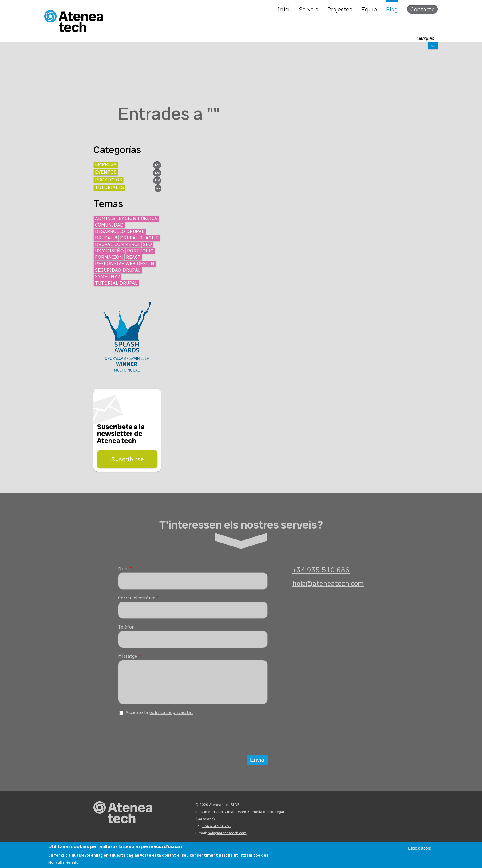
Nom (125, 569)
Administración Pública (126, 219)
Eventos (106, 172)
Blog (392, 9)
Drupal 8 (106, 238)
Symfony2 (107, 277)
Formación (109, 257)
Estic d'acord (420, 848)
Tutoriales (109, 187)
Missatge (130, 656)
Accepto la (159, 717)
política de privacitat (171, 717)
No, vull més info (63, 862)
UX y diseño (109, 251)
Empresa (106, 164)
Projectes (340, 9)
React (133, 257)
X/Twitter (361, 811)
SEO (147, 244)
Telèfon (126, 627)
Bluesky (350, 811)
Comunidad (109, 225)
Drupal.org (328, 811)
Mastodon (339, 811)
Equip (369, 9)
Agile (152, 238)
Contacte (422, 9)
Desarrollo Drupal (120, 231)
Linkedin (384, 811)
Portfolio (140, 251)
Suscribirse (127, 459)
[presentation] (165, 738)
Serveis (308, 9)
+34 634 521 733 (217, 831)
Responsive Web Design (125, 264)
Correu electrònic (138, 598)
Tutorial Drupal (116, 283)
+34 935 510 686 (321, 570)
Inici (283, 9)
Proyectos (109, 180)
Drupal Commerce (117, 244)
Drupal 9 (131, 238)
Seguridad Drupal (118, 270)
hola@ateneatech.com (328, 584)
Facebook (373, 811)
